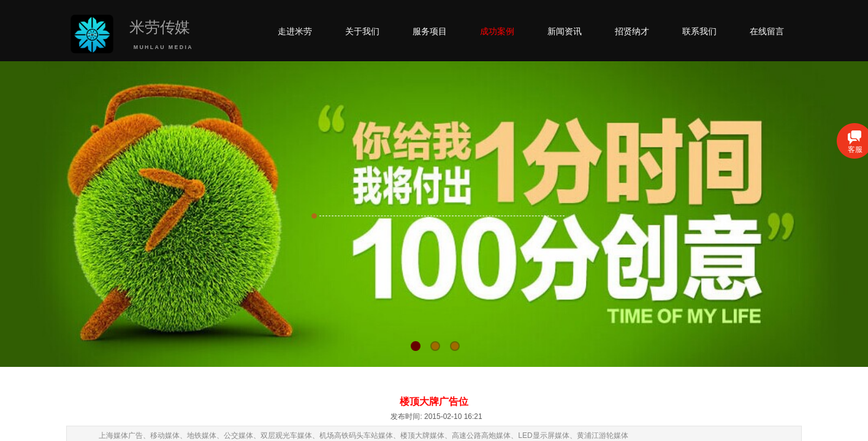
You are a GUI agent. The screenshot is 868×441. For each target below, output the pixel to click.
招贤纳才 (632, 31)
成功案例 (497, 31)
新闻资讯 (565, 31)
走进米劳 (295, 31)
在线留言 (767, 31)
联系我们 (699, 31)
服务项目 (430, 31)
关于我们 (362, 31)
